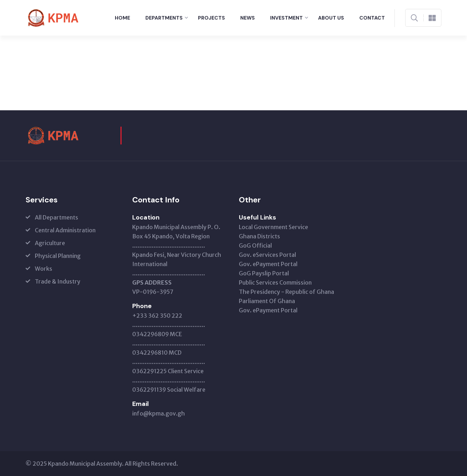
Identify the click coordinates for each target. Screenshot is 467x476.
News (248, 18)
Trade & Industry (58, 281)
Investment (286, 18)
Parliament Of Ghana (267, 301)
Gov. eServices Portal (267, 255)
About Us (331, 18)
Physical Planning (58, 256)
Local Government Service (273, 227)
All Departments (57, 217)
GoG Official (255, 245)
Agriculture (50, 243)
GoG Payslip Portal (264, 273)
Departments (164, 18)
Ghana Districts (259, 236)
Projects (211, 18)
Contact (372, 18)
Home (122, 18)
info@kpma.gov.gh (159, 413)
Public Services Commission (275, 282)
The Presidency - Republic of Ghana (286, 292)
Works (44, 269)
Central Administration (65, 230)
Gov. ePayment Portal (268, 264)
